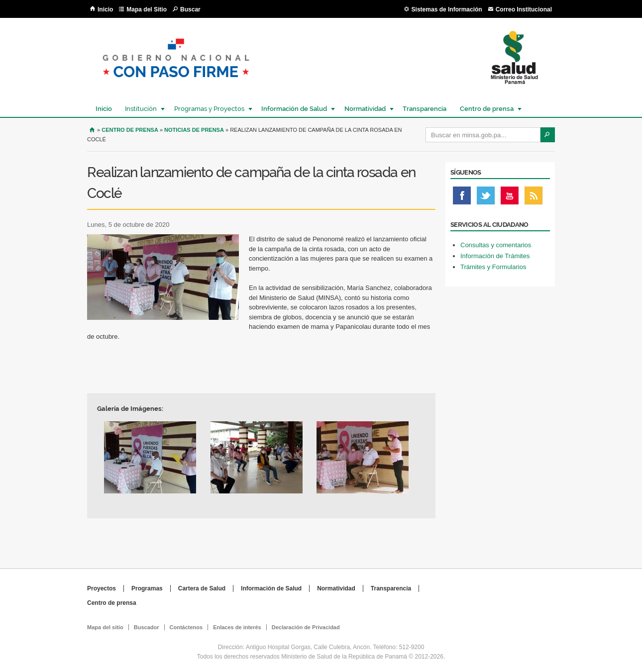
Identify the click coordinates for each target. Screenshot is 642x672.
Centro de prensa (486, 109)
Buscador (147, 627)
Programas (147, 588)
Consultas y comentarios (496, 245)
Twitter (486, 198)
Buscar (190, 9)
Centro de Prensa (130, 130)
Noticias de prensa (194, 130)
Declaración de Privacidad (306, 627)
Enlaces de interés (237, 627)
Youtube (510, 198)
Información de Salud (294, 109)
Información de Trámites (495, 256)
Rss (534, 198)
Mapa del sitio (105, 627)
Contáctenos (186, 627)
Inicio (105, 9)
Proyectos (102, 588)
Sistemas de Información (447, 9)
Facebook (462, 198)
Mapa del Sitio (147, 9)
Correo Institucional (524, 9)
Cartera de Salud (202, 588)
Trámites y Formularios (493, 267)
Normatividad (365, 109)
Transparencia (425, 109)
